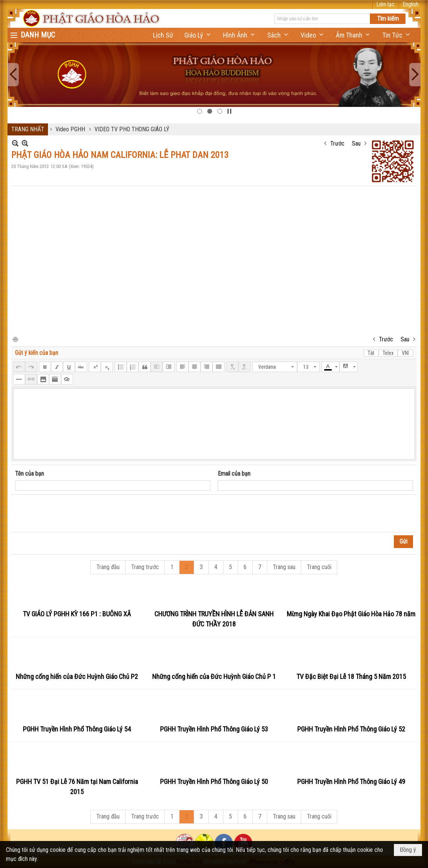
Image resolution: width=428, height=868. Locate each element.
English (411, 4)
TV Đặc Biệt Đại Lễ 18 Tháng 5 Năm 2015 (351, 677)
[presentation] (72, 514)
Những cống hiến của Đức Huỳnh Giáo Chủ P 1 (214, 677)
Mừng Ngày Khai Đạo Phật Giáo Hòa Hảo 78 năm (351, 614)
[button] (198, 35)
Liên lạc (385, 4)
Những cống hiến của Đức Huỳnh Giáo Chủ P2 (77, 677)
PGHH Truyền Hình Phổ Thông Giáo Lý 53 (214, 729)
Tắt (371, 353)
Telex (388, 353)
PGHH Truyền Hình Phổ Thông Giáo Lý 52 (351, 729)
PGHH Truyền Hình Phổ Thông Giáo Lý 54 (77, 729)
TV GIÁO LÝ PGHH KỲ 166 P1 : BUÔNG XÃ (77, 614)
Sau (356, 143)
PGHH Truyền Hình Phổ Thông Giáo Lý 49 (351, 782)
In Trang (15, 339)
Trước (337, 143)
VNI (405, 353)
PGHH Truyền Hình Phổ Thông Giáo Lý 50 (214, 782)
